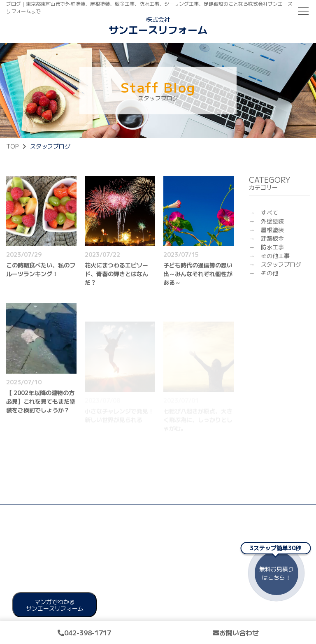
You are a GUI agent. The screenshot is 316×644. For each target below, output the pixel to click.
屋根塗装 (272, 230)
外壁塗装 (272, 221)
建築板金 (272, 238)
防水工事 (272, 247)
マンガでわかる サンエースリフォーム (55, 605)
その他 (270, 273)
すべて (270, 212)
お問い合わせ (236, 632)
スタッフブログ (281, 264)
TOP (12, 146)
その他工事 (275, 256)
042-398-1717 (84, 632)
